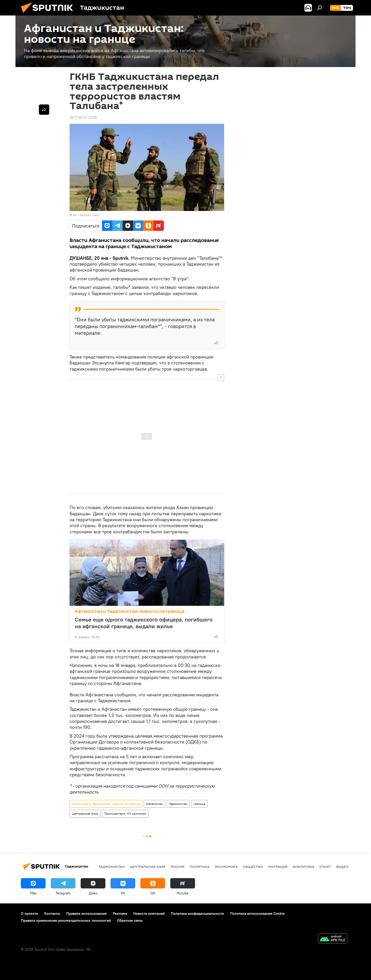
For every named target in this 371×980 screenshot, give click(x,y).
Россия (178, 867)
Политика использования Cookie (257, 913)
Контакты (52, 913)
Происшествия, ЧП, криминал (125, 814)
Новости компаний (149, 913)
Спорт (325, 867)
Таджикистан (178, 804)
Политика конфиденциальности (197, 913)
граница (199, 804)
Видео (342, 867)
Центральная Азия (85, 814)
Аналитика (303, 867)
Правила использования (86, 913)
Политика (200, 867)
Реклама (120, 913)
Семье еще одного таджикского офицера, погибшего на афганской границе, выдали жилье (144, 623)
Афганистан (154, 804)
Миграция (278, 867)
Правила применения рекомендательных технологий (66, 920)
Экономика (226, 867)
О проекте (29, 913)
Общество (253, 867)
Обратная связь (130, 920)
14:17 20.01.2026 (83, 117)
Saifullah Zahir (90, 215)
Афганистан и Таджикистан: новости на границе (130, 611)
